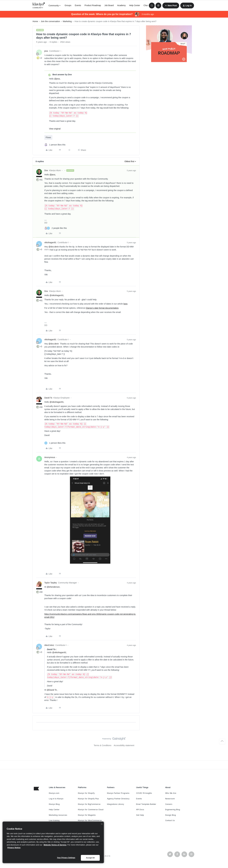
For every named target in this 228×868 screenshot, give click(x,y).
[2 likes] (56, 228)
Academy (121, 5)
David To (48, 398)
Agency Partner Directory (118, 799)
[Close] (102, 824)
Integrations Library (116, 804)
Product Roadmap (93, 5)
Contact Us (170, 820)
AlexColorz (49, 645)
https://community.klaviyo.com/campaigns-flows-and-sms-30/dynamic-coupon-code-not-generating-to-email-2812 (90, 616)
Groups (68, 5)
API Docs (140, 810)
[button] (171, 6)
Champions (149, 5)
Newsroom (170, 799)
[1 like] (55, 145)
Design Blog (170, 815)
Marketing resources (58, 815)
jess (46, 51)
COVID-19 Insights (144, 793)
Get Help (140, 815)
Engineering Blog (173, 810)
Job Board (109, 5)
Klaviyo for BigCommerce (89, 804)
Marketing (67, 21)
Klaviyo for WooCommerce (90, 820)
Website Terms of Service (55, 845)
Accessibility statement (124, 745)
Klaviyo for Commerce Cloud (91, 810)
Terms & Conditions (103, 745)
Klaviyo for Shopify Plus (88, 799)
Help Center (135, 5)
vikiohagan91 (50, 242)
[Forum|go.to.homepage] (39, 6)
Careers (169, 804)
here (125, 304)
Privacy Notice (14, 848)
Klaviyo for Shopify (86, 793)
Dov (46, 170)
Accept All (90, 858)
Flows (48, 137)
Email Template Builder (146, 804)
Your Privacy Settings (66, 858)
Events (78, 5)
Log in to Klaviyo (56, 799)
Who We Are (171, 793)
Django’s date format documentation (102, 308)
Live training (54, 820)
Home (35, 21)
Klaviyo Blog (54, 804)
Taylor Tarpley (51, 583)
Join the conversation (50, 21)
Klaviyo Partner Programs (118, 793)
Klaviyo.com (54, 793)
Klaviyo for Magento (87, 815)
